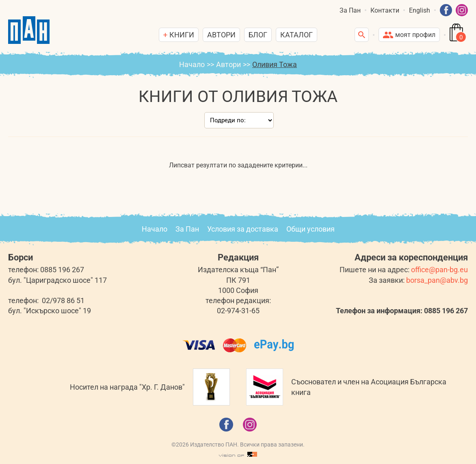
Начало (192, 64)
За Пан (350, 10)
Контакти (385, 10)
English (420, 10)
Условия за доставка (243, 229)
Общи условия (310, 229)
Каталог (296, 35)
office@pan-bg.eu (439, 270)
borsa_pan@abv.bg (437, 280)
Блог (258, 35)
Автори (221, 35)
